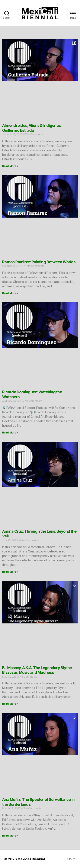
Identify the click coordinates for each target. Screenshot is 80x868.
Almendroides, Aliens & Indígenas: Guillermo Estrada (32, 128)
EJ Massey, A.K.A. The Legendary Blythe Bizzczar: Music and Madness (37, 670)
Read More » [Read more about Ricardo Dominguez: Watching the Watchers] (10, 433)
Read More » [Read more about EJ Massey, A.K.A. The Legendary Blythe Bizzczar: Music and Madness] (10, 704)
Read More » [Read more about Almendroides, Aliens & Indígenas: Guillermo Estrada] (10, 166)
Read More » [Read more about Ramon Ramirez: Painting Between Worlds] (10, 293)
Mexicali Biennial (31, 859)
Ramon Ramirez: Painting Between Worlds (39, 262)
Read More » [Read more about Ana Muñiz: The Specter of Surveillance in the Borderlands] (10, 836)
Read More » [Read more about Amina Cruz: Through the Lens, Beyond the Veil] (10, 572)
